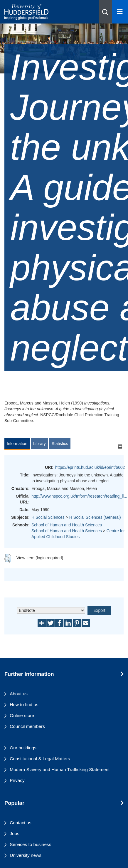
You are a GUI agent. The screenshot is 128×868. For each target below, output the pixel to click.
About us (19, 694)
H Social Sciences (48, 517)
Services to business (30, 844)
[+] (120, 446)
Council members (27, 726)
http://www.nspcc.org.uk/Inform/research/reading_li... (79, 496)
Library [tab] (39, 444)
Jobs (15, 833)
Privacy (17, 780)
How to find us (24, 705)
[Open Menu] (120, 12)
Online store (22, 715)
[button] (105, 12)
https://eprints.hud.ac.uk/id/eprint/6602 (90, 467)
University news (26, 855)
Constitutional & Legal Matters (40, 759)
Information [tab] (17, 444)
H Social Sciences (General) (95, 517)
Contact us (21, 823)
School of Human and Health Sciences (67, 525)
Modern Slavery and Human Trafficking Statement (60, 769)
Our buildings (23, 748)
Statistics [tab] (60, 444)
